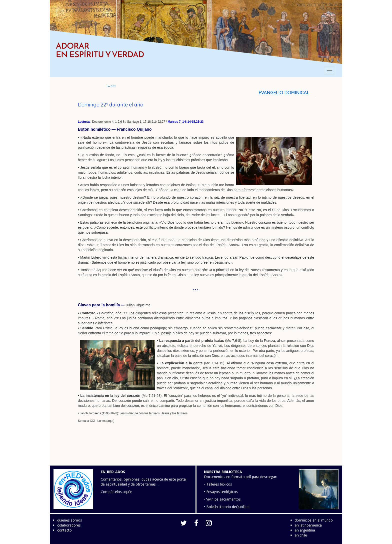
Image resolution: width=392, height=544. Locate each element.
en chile (301, 535)
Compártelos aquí (116, 492)
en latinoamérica (308, 525)
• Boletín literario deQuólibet (227, 507)
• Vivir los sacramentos (222, 499)
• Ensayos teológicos (221, 492)
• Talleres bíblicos (218, 484)
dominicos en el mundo (314, 520)
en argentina (305, 530)
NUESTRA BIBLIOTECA (223, 472)
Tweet (111, 86)
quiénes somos (70, 520)
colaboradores (69, 525)
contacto (64, 530)
